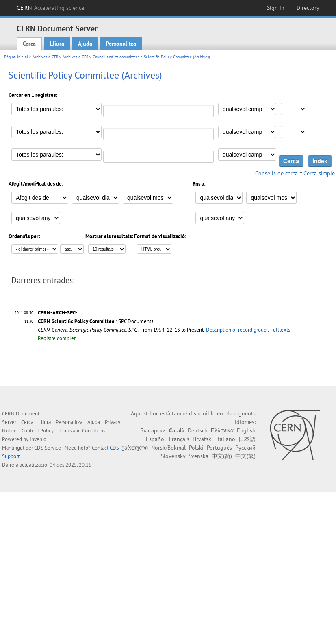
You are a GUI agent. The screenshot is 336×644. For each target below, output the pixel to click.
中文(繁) (245, 456)
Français (179, 439)
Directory (308, 8)
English (246, 430)
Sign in (276, 8)
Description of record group (236, 330)
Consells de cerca (276, 173)
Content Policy (38, 431)
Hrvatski (203, 439)
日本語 (247, 439)
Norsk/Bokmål (168, 448)
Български (153, 430)
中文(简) (222, 456)
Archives (40, 57)
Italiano (226, 439)
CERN (50, 8)
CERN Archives (64, 57)
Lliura (57, 44)
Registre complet (57, 338)
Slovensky (173, 456)
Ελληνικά (222, 430)
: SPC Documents (95, 321)
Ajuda (85, 44)
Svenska (198, 456)
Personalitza (121, 44)
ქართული (135, 448)
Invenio (38, 439)
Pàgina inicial (16, 57)
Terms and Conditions (82, 431)
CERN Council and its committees (111, 57)
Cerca (29, 44)
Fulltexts (280, 330)
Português (219, 448)
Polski (196, 448)
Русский (245, 448)
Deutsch (198, 430)
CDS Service (48, 448)
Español (156, 439)
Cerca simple (319, 173)
